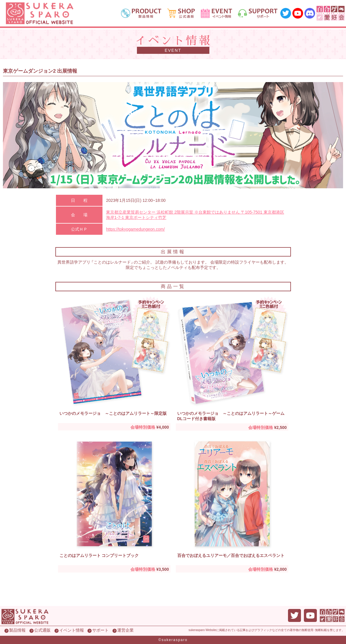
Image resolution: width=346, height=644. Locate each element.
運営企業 (125, 630)
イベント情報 (72, 630)
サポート (100, 630)
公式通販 (42, 630)
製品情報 (17, 630)
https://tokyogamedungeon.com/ (135, 229)
